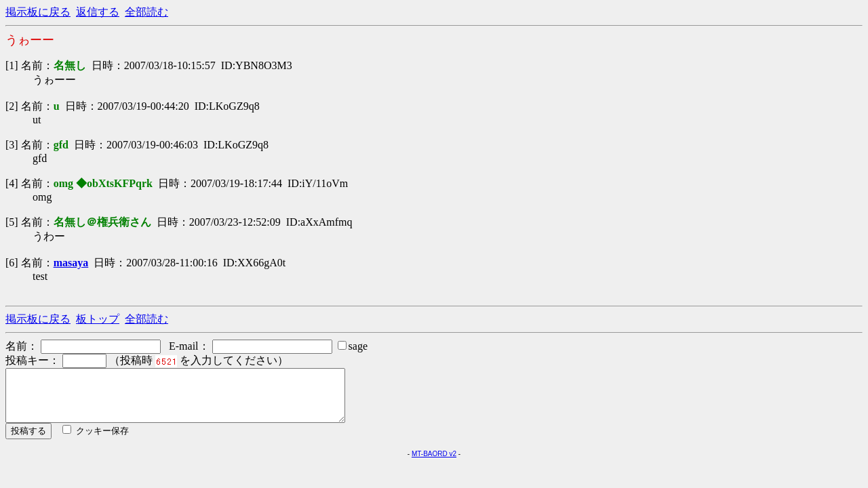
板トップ (98, 319)
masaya (71, 263)
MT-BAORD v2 (434, 464)
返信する (98, 12)
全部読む (146, 12)
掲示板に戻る (38, 12)
